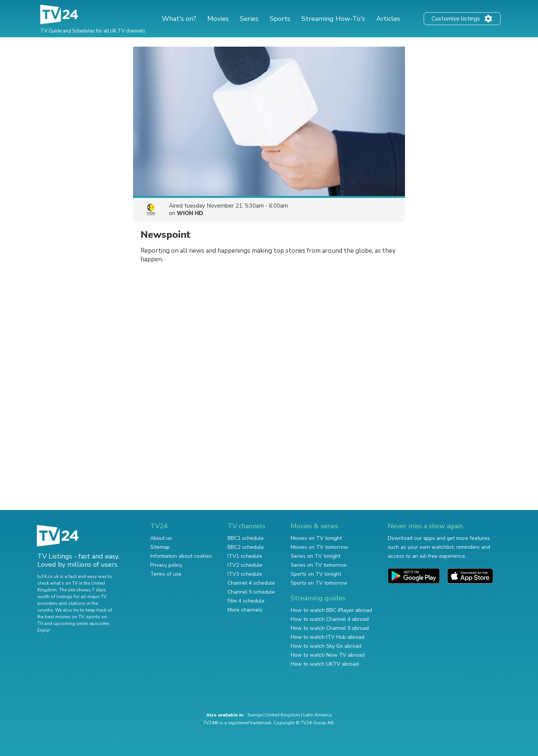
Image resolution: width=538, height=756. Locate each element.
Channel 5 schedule (251, 592)
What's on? (179, 19)
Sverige (255, 715)
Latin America (318, 715)
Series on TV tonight (316, 556)
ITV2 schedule (245, 565)
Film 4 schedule (246, 601)
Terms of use (166, 574)
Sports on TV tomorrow (319, 583)
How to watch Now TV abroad (328, 655)
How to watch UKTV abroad (325, 664)
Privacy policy (166, 565)
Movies (218, 19)
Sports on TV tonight (316, 574)
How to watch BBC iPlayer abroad (331, 610)
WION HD (190, 213)
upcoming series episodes (81, 623)
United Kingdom (283, 715)
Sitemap (160, 547)
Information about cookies (181, 556)
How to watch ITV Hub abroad (327, 637)
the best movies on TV (61, 617)
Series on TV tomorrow (319, 565)
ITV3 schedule (245, 574)
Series (249, 19)
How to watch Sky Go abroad (326, 646)
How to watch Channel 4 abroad (330, 619)
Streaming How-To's (333, 19)
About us (161, 538)
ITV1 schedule (245, 556)
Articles (388, 19)
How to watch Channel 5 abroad (330, 628)
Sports (280, 19)
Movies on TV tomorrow (319, 547)
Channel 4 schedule (251, 583)
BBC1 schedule (246, 538)
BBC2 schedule (246, 547)
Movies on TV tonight (316, 538)
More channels (245, 610)
